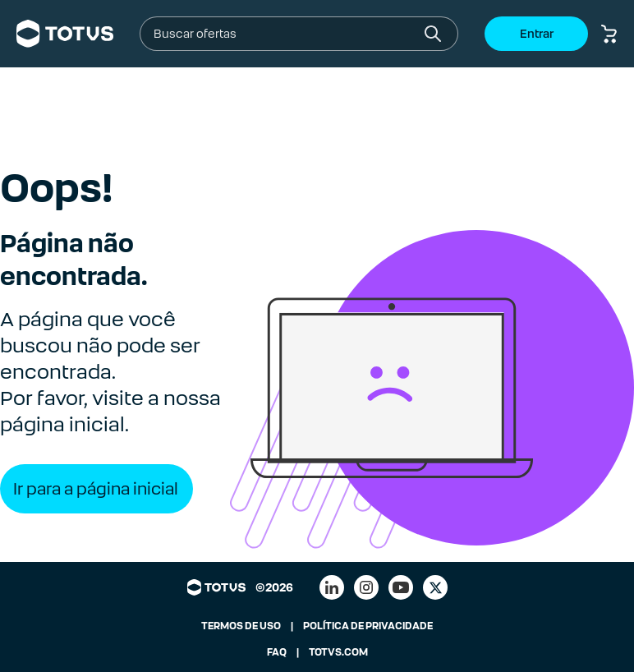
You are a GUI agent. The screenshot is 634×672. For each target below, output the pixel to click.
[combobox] (286, 34)
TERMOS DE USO (241, 626)
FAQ (277, 652)
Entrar (537, 34)
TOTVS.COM (338, 652)
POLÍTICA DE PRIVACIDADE (368, 626)
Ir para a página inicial (96, 489)
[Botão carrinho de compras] (609, 34)
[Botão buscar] (433, 34)
